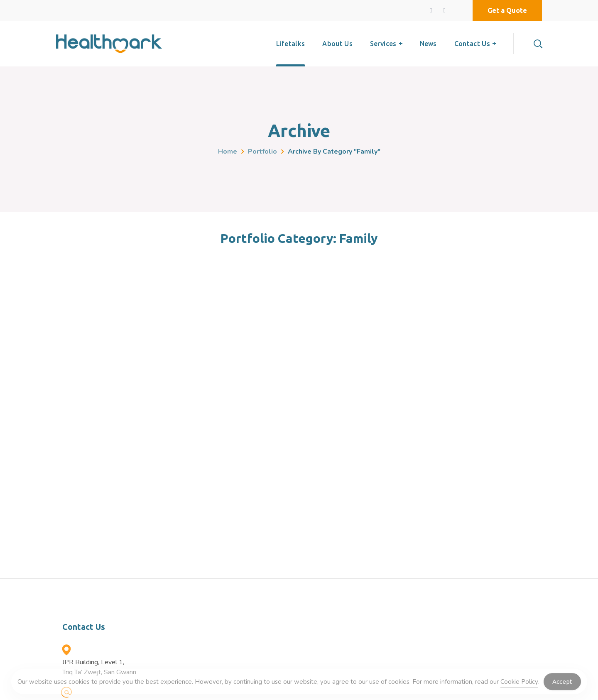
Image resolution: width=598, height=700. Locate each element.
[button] (507, 10)
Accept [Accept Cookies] (562, 684)
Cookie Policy (519, 684)
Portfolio (262, 152)
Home (228, 152)
